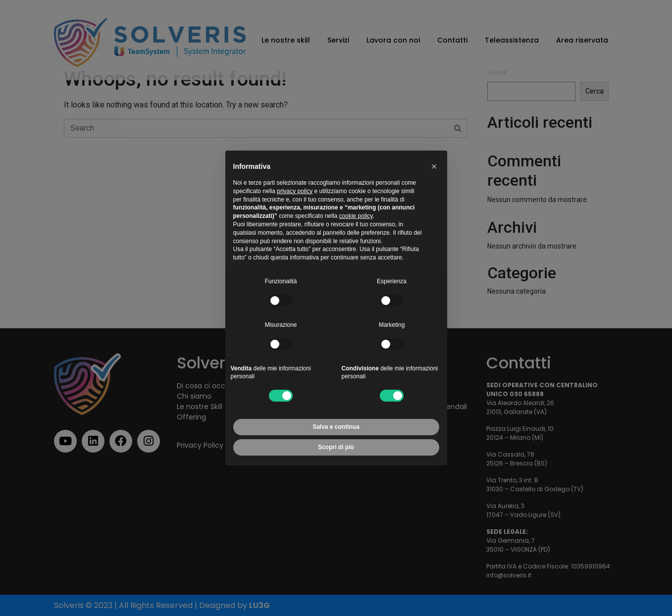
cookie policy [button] (356, 216)
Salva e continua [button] (336, 427)
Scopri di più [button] (336, 447)
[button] (434, 166)
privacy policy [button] (295, 191)
